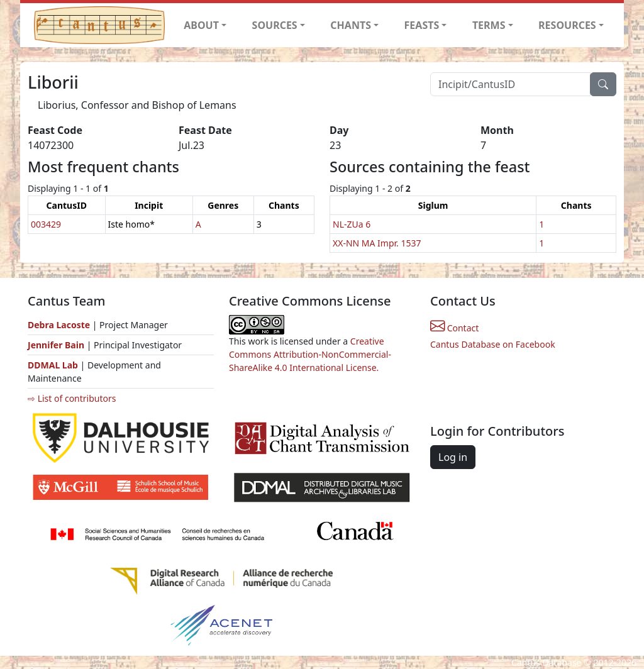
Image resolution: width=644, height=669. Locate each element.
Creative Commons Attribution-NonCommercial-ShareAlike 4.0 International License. (310, 354)
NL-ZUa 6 (352, 224)
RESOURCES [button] (567, 25)
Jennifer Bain (57, 345)
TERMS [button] (489, 25)
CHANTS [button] (351, 25)
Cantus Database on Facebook (493, 344)
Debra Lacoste (59, 325)
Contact (454, 328)
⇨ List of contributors (72, 398)
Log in (453, 457)
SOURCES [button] (275, 25)
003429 (46, 224)
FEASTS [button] (422, 25)
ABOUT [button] (201, 25)
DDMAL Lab (53, 365)
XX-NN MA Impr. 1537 (377, 243)
